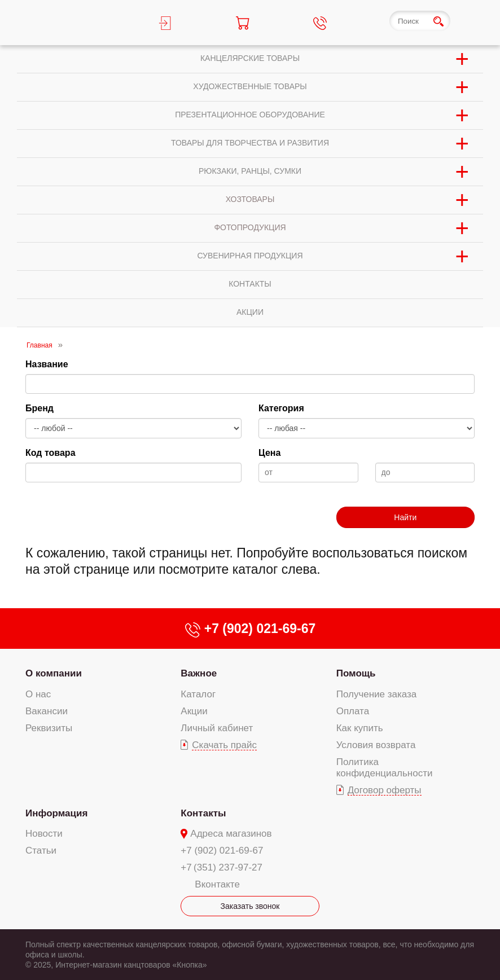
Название (47, 364)
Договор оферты (385, 790)
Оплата (353, 711)
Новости (44, 834)
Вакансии (47, 711)
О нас (38, 694)
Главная (40, 345)
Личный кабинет (217, 728)
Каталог (198, 694)
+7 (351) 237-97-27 (222, 867)
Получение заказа (377, 694)
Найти (405, 517)
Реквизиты (49, 728)
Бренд (40, 408)
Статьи (41, 851)
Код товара (51, 453)
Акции (194, 711)
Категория (281, 408)
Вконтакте (217, 884)
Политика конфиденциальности (385, 768)
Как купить (360, 728)
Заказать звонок (250, 906)
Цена (269, 453)
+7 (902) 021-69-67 (222, 851)
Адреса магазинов (231, 834)
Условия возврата (376, 745)
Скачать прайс (224, 745)
